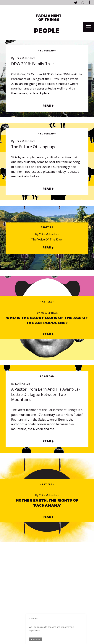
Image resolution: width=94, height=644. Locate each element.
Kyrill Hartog (20, 384)
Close (35, 639)
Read (47, 106)
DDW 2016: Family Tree (32, 64)
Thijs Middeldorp (23, 58)
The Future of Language (34, 147)
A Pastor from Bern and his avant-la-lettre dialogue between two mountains (46, 394)
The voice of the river (47, 239)
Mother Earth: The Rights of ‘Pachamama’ (47, 503)
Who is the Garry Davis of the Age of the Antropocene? (47, 320)
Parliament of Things (49, 17)
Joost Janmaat (47, 313)
